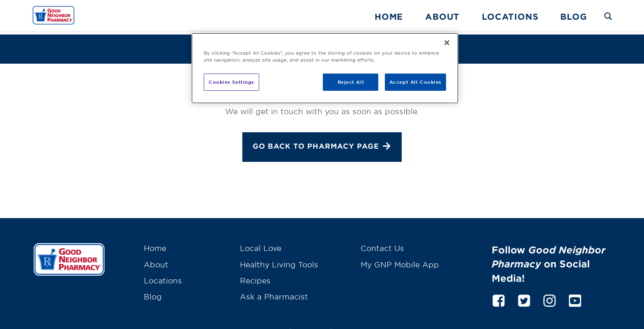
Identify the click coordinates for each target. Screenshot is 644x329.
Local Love (261, 244)
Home (389, 16)
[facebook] (499, 295)
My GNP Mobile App (400, 260)
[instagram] (550, 295)
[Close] (447, 43)
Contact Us (382, 244)
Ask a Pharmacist (274, 293)
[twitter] (524, 295)
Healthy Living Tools (279, 260)
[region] (325, 68)
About (442, 16)
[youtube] (575, 295)
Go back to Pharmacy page (322, 143)
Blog (573, 16)
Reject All (351, 82)
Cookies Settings (231, 82)
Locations (510, 16)
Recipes (255, 277)
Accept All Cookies (415, 82)
